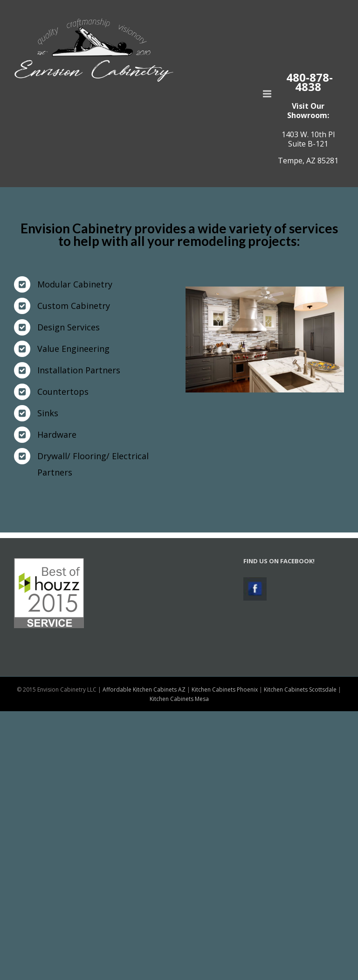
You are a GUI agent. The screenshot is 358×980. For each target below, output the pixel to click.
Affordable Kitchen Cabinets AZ (144, 689)
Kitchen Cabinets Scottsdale (300, 689)
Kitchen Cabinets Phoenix (225, 689)
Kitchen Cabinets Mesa (179, 699)
